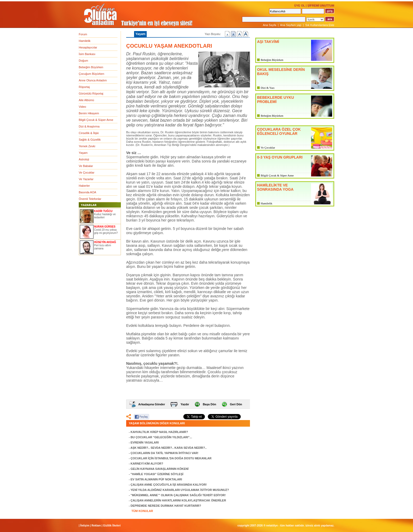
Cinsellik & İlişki (89, 133)
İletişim (85, 526)
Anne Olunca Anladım (93, 80)
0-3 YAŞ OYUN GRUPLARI (280, 157)
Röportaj (84, 87)
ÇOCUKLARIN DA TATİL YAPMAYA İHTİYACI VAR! (165, 453)
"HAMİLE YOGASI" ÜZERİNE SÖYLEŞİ (157, 474)
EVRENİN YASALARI (145, 442)
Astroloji (84, 159)
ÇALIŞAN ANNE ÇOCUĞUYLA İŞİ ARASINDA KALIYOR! (169, 485)
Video (82, 107)
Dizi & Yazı (268, 88)
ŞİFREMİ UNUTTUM (321, 6)
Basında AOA (87, 192)
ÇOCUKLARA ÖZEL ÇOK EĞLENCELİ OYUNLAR (279, 131)
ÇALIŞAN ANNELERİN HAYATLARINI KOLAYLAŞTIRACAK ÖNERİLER (178, 500)
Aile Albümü (86, 100)
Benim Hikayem (89, 113)
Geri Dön (236, 404)
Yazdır (185, 404)
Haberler (84, 186)
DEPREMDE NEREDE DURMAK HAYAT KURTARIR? (166, 506)
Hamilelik (85, 41)
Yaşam (83, 153)
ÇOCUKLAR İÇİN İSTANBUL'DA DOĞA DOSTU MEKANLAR (171, 458)
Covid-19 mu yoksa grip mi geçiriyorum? (106, 231)
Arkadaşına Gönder (152, 404)
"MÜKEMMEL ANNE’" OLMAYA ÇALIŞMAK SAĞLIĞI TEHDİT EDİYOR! (178, 495)
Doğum (83, 61)
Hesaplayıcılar (88, 47)
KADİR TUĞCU (103, 211)
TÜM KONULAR (142, 511)
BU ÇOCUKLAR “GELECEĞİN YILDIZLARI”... (161, 437)
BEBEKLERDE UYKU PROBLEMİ (276, 100)
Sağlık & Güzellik (90, 140)
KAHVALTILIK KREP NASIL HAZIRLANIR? (159, 432)
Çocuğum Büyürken (92, 74)
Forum (83, 34)
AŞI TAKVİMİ (268, 42)
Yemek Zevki (87, 146)
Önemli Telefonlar (90, 199)
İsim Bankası (87, 54)
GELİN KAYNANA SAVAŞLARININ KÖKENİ (160, 469)
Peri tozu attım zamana (102, 247)
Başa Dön (210, 404)
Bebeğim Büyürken (91, 67)
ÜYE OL (300, 6)
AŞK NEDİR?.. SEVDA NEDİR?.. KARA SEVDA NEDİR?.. (168, 448)
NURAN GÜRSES (105, 227)
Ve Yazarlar (86, 179)
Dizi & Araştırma (89, 126)
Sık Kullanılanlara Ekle (320, 25)
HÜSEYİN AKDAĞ (105, 242)
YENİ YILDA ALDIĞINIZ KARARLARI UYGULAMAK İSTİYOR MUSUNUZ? (180, 490)
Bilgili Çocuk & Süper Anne (96, 120)
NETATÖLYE (272, 526)
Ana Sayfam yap (291, 25)
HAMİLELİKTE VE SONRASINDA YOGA (275, 187)
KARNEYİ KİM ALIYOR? (147, 464)
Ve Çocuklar (87, 173)
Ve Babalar (86, 166)
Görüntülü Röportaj (91, 93)
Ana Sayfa (270, 25)
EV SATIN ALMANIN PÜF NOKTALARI (156, 479)
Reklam (96, 526)
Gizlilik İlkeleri (112, 526)
